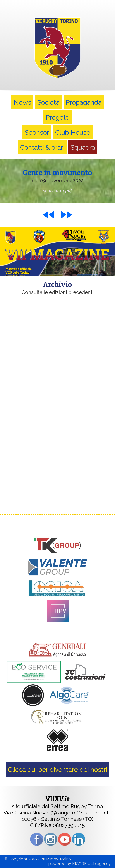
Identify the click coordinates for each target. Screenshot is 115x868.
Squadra (83, 147)
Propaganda (84, 102)
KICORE (79, 864)
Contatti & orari (42, 147)
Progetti (58, 117)
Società (48, 102)
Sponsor (37, 132)
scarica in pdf (58, 190)
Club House (73, 132)
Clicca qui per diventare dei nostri (58, 770)
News (22, 102)
